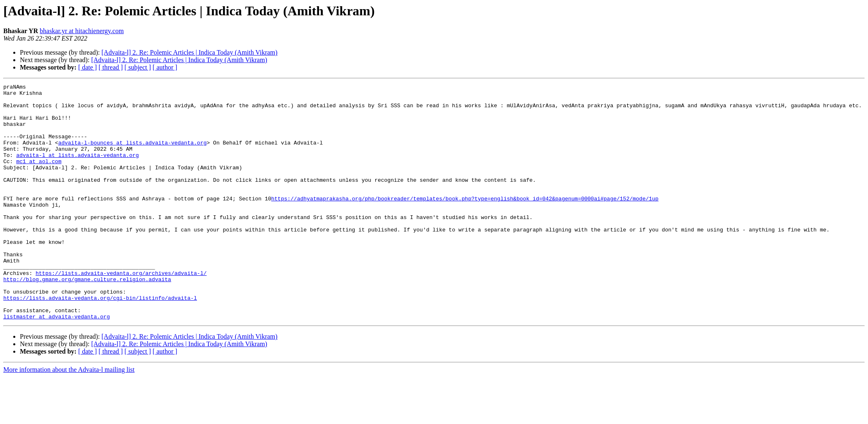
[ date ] (88, 67)
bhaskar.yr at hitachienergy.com (82, 31)
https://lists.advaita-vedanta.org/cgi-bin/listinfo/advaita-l (100, 341)
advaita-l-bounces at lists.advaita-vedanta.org (133, 155)
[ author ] (165, 67)
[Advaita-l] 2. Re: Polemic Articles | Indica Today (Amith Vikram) (189, 52)
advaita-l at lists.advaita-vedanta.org (77, 170)
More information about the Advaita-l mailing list (69, 417)
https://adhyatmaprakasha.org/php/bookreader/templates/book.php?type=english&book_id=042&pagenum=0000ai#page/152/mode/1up (465, 222)
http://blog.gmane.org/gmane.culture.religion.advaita (87, 319)
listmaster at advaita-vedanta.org (56, 364)
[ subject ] (138, 67)
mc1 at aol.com (39, 177)
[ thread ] (111, 67)
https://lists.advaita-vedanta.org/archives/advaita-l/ (121, 311)
